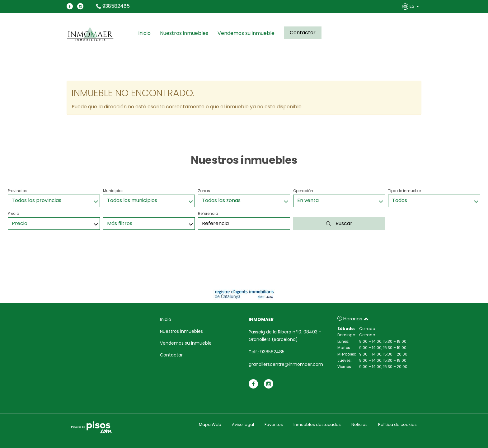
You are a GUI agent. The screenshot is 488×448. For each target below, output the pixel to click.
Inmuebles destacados (317, 424)
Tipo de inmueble (404, 191)
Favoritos (274, 424)
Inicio (144, 33)
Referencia (208, 213)
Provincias (18, 191)
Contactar (303, 33)
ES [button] (411, 6)
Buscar (339, 223)
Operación (303, 191)
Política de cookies (397, 424)
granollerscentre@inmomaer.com (286, 364)
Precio (13, 213)
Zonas (204, 191)
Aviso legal (243, 424)
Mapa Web (210, 424)
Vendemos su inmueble (246, 33)
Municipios (113, 191)
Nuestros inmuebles (184, 33)
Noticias (359, 424)
